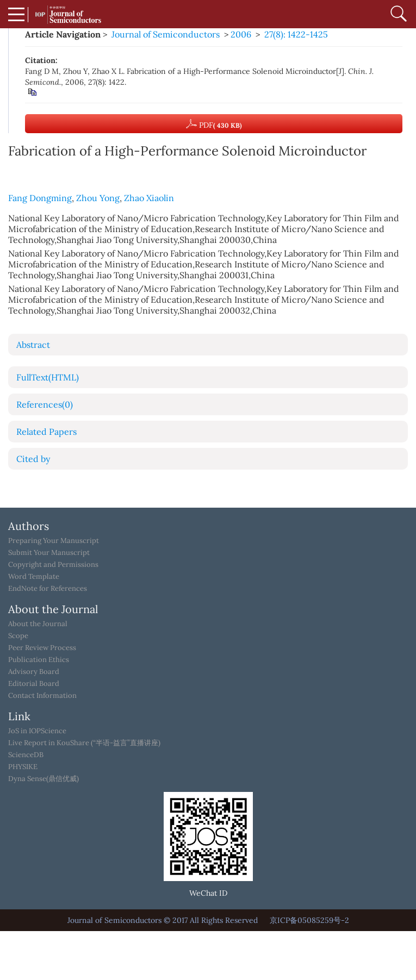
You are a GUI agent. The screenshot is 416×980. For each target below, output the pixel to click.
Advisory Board (34, 672)
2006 (241, 34)
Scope (18, 636)
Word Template (34, 577)
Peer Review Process (42, 648)
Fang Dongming (40, 198)
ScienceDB (26, 755)
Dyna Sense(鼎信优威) (44, 779)
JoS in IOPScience (37, 731)
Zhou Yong (98, 198)
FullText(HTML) (48, 377)
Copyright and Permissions (53, 565)
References (45, 404)
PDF (214, 124)
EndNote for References (48, 589)
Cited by (33, 459)
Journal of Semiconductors (166, 34)
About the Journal (38, 624)
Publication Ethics (39, 660)
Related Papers (46, 432)
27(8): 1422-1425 (296, 34)
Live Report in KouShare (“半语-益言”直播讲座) (84, 743)
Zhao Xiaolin (149, 198)
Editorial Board (34, 684)
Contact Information (42, 696)
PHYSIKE (23, 767)
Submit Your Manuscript (49, 553)
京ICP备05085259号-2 (309, 920)
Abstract (33, 345)
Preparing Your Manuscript (54, 541)
